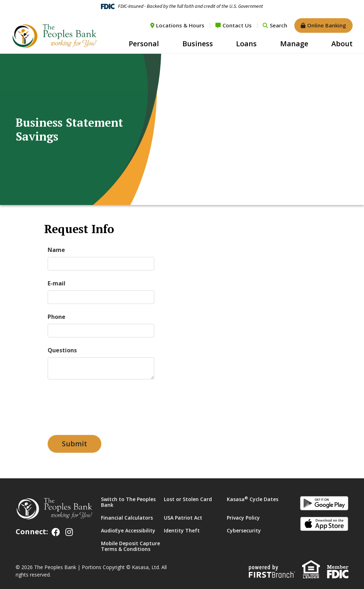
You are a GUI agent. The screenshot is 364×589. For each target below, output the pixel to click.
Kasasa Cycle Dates (253, 499)
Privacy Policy (243, 518)
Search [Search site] (279, 25)
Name (56, 250)
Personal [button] (144, 44)
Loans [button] (246, 44)
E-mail (57, 283)
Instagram (69, 532)
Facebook (56, 532)
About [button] (342, 44)
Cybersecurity (244, 530)
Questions (62, 350)
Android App (324, 504)
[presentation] (102, 404)
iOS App (324, 525)
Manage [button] (294, 44)
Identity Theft (182, 530)
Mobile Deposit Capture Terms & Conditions (130, 546)
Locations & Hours (180, 25)
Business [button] (198, 44)
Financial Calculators (127, 518)
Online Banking (327, 25)
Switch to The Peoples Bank (128, 502)
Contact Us (237, 25)
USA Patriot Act (183, 518)
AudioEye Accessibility (128, 530)
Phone (57, 317)
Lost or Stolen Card (188, 499)
